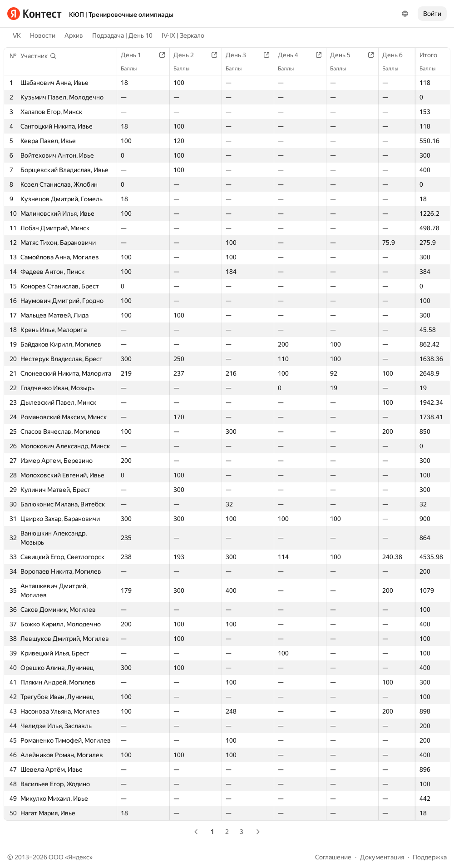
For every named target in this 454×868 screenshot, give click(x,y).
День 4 (293, 55)
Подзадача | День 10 (122, 35)
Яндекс (79, 857)
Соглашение (333, 857)
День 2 (188, 55)
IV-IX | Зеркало (183, 35)
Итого (433, 55)
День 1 (136, 55)
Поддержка (430, 857)
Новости (43, 35)
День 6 (397, 55)
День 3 (240, 55)
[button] (39, 56)
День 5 (345, 55)
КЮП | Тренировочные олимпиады (121, 15)
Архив (74, 35)
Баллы (432, 69)
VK (17, 35)
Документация (382, 857)
